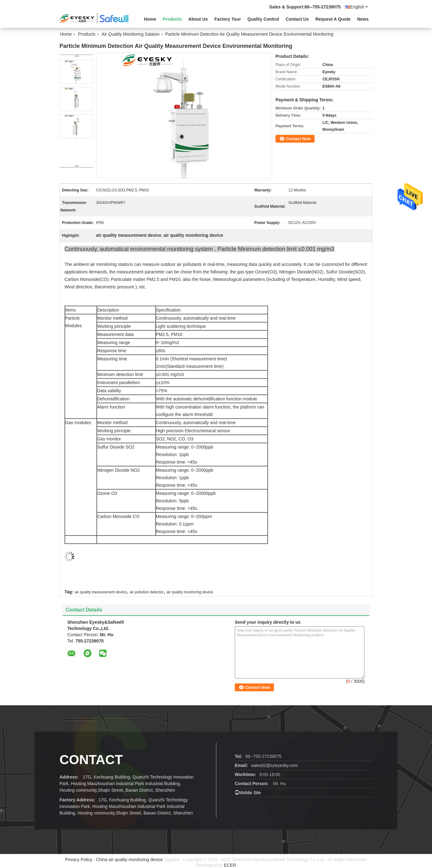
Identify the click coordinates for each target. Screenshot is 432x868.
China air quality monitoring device (129, 860)
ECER (230, 865)
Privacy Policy (79, 860)
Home (150, 19)
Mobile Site (248, 793)
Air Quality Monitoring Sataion (131, 34)
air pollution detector (147, 592)
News (363, 19)
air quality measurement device (100, 592)
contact (91, 760)
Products (172, 19)
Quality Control (263, 19)
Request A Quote (333, 19)
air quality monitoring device (190, 592)
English (359, 7)
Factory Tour (228, 19)
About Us (198, 19)
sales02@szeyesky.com (274, 765)
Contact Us (297, 19)
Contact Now (298, 139)
